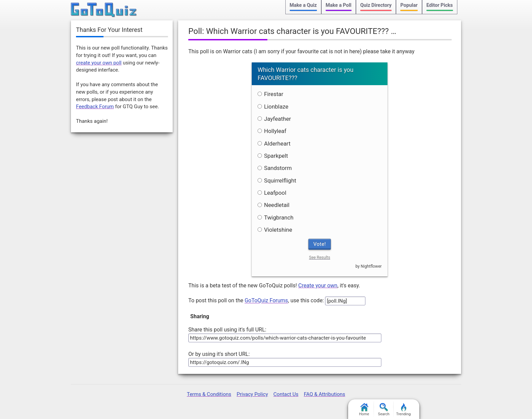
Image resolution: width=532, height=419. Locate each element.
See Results (320, 258)
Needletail (273, 205)
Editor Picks (440, 5)
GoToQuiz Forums (266, 301)
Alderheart (274, 144)
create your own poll (99, 63)
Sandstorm (275, 168)
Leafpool (272, 193)
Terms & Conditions (209, 394)
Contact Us (286, 394)
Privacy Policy (252, 394)
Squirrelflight (277, 180)
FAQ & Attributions (324, 394)
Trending (404, 410)
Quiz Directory (376, 5)
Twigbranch (275, 217)
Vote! (320, 244)
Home (364, 410)
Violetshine (275, 230)
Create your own (318, 285)
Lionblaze (273, 107)
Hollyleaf (272, 131)
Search (384, 410)
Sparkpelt (273, 156)
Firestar (270, 94)
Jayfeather (274, 119)
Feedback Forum (95, 107)
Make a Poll (339, 5)
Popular (409, 5)
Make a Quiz (303, 5)
